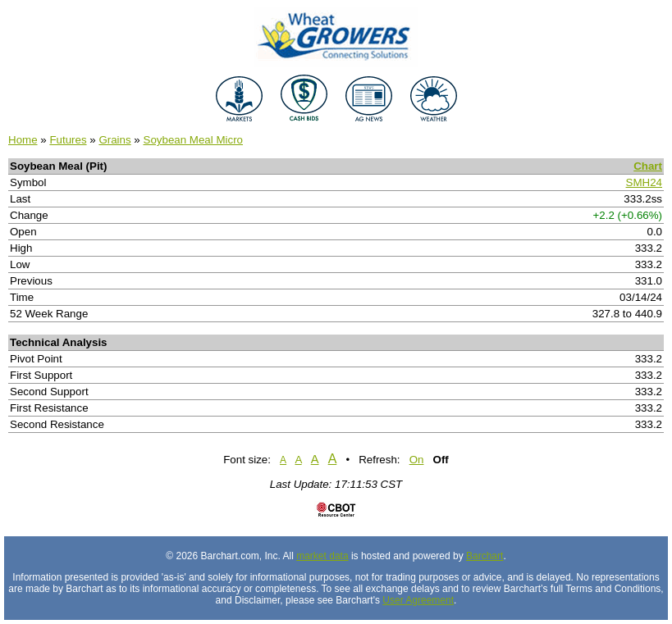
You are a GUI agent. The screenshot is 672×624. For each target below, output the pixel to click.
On (417, 460)
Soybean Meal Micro (194, 140)
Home (23, 140)
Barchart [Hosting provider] (485, 556)
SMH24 (644, 182)
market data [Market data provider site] (322, 556)
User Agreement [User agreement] (418, 600)
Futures (68, 140)
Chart (648, 166)
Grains (114, 140)
